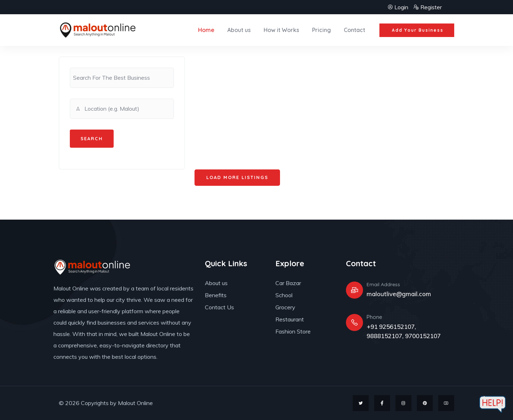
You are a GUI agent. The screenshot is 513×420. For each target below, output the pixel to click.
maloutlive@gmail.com (399, 294)
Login (398, 7)
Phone (374, 317)
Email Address (383, 284)
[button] (417, 30)
